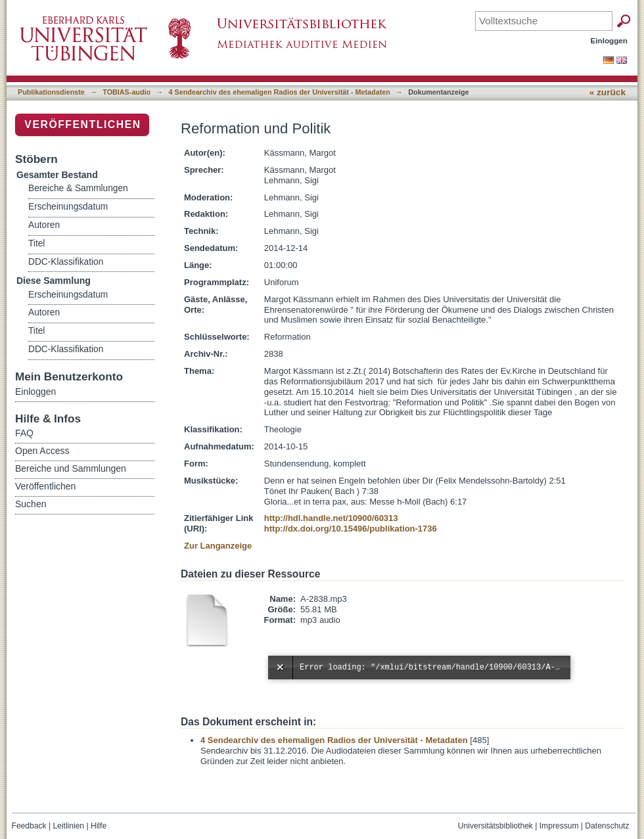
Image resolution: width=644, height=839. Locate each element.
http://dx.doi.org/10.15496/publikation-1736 (351, 529)
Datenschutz (607, 826)
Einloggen (609, 40)
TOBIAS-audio (126, 92)
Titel (36, 243)
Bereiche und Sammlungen (71, 468)
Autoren (44, 225)
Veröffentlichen (82, 125)
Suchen (31, 504)
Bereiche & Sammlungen (78, 188)
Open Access (42, 451)
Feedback (29, 826)
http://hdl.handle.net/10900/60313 (331, 518)
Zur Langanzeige (218, 546)
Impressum (559, 826)
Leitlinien (68, 826)
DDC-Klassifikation (66, 262)
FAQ (24, 433)
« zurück (608, 92)
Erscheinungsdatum (68, 207)
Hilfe (99, 826)
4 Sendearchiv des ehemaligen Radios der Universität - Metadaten (280, 92)
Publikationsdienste (51, 92)
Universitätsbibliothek (495, 826)
